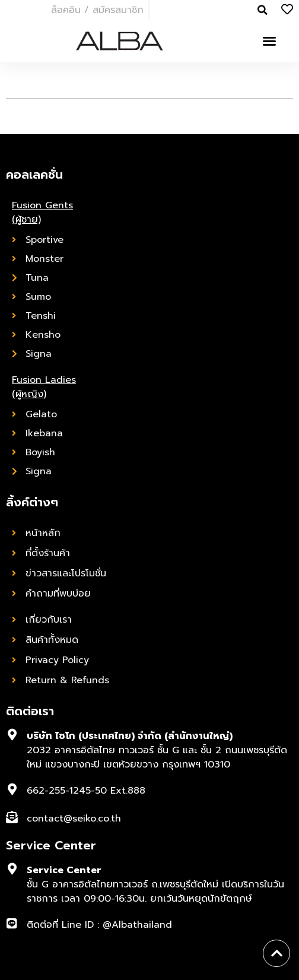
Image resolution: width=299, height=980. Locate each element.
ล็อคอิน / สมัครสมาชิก (97, 10)
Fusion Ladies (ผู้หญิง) (44, 387)
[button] (269, 41)
